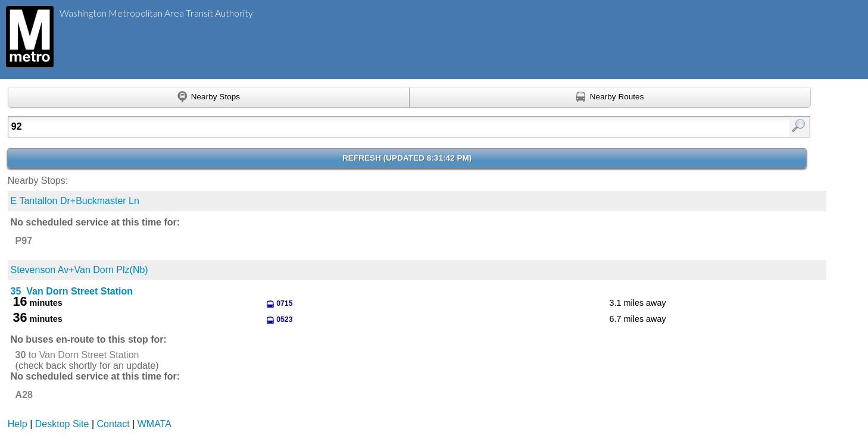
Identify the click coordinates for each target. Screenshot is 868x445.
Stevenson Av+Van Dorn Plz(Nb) (79, 270)
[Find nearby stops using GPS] (209, 98)
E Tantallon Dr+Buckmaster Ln (75, 201)
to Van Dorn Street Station (77, 355)
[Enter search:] (351, 127)
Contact (113, 424)
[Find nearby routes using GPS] (610, 98)
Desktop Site (62, 424)
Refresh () (407, 158)
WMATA (154, 424)
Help (18, 424)
